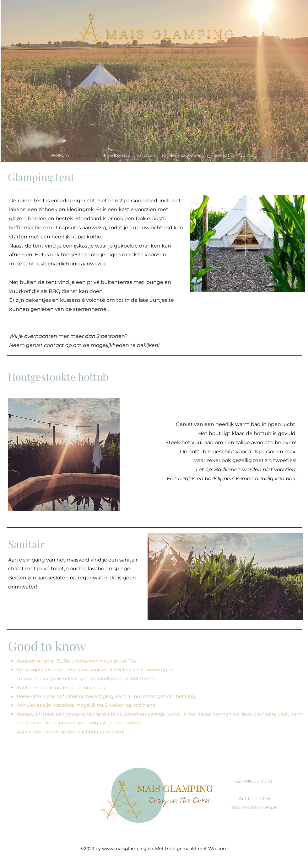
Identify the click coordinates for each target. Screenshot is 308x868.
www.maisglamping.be (127, 849)
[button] (248, 243)
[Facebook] (282, 154)
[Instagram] (267, 154)
